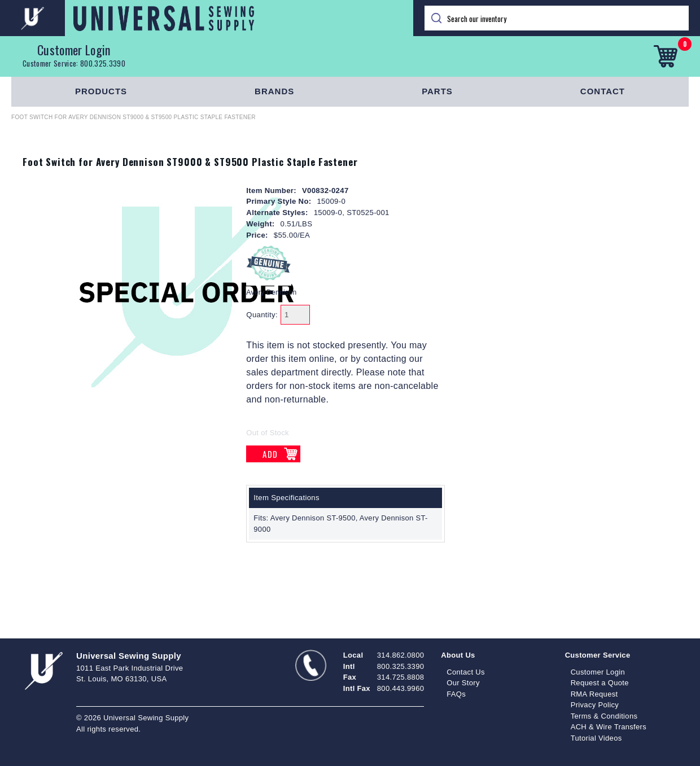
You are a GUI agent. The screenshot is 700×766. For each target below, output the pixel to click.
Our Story (463, 683)
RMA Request (594, 694)
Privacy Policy (595, 705)
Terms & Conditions (604, 716)
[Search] (557, 18)
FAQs (456, 694)
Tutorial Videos (596, 738)
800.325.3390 (103, 63)
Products (101, 91)
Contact (603, 91)
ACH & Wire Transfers (609, 727)
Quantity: (262, 315)
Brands (274, 91)
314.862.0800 (401, 655)
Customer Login (74, 50)
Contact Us (466, 672)
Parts (437, 91)
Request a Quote (600, 683)
